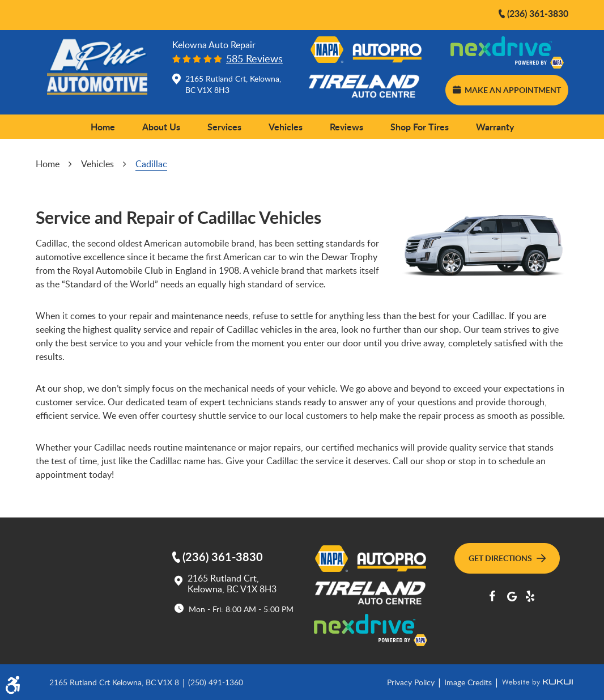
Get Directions (507, 558)
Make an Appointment (507, 90)
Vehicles (286, 127)
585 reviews (254, 59)
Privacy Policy (412, 682)
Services (224, 127)
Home (103, 127)
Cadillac (151, 164)
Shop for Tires (420, 127)
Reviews (346, 127)
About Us (161, 127)
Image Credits (469, 682)
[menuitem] (103, 127)
